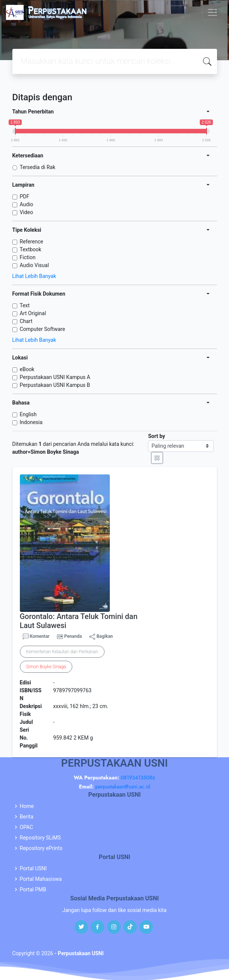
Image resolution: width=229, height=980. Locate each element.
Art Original (33, 313)
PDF (25, 196)
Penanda (73, 636)
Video (27, 212)
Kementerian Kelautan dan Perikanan (62, 652)
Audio (27, 204)
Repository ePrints (41, 848)
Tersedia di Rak (38, 167)
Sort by (156, 436)
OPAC (27, 827)
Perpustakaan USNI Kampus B (55, 385)
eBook (27, 369)
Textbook (31, 249)
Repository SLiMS (40, 838)
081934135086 (138, 778)
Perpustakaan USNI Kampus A (55, 377)
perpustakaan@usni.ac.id (123, 787)
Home (27, 806)
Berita (27, 817)
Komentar (36, 637)
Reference (32, 242)
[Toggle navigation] (213, 12)
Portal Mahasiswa (41, 879)
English (28, 414)
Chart (26, 321)
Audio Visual (34, 265)
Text (25, 305)
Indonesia (31, 422)
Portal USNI (33, 868)
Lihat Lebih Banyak (34, 276)
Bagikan (101, 637)
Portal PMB (33, 889)
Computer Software (43, 329)
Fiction (28, 257)
